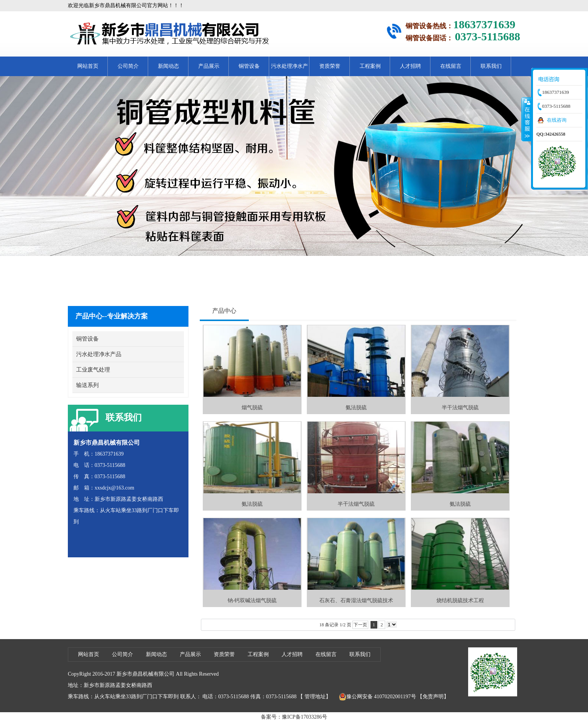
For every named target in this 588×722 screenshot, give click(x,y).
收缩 (527, 119)
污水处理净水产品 (289, 70)
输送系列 (87, 385)
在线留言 (451, 66)
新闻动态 (168, 66)
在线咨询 (557, 120)
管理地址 (315, 697)
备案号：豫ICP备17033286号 (294, 717)
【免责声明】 (433, 697)
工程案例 (370, 66)
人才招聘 (410, 66)
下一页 (360, 625)
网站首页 (88, 66)
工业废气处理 (93, 370)
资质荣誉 (330, 66)
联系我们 (491, 66)
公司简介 (128, 66)
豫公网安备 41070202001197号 (377, 697)
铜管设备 (249, 66)
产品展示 (209, 66)
